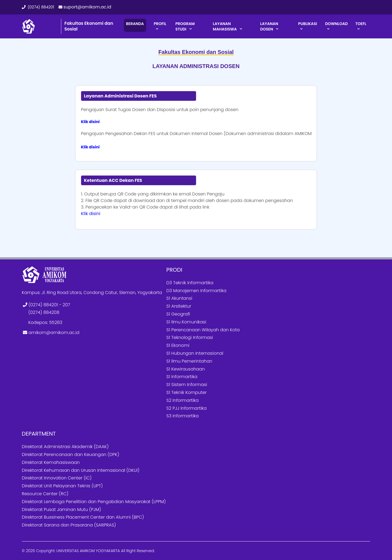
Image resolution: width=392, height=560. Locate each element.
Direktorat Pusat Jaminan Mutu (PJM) (61, 509)
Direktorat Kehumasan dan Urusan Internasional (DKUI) (81, 470)
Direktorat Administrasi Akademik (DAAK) (65, 447)
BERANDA (135, 24)
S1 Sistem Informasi (187, 385)
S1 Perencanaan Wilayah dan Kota (203, 330)
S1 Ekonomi (178, 345)
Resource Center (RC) (45, 494)
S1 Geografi (178, 314)
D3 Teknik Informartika (190, 283)
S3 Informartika (183, 416)
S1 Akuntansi (179, 298)
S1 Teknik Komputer (186, 392)
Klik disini (90, 122)
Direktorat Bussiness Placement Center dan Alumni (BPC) (83, 517)
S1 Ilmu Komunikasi (186, 322)
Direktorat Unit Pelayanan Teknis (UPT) (62, 486)
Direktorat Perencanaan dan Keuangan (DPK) (71, 455)
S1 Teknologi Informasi (190, 337)
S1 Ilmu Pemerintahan (189, 361)
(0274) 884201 (38, 7)
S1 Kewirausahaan (186, 369)
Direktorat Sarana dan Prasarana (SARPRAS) (69, 525)
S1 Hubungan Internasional (195, 353)
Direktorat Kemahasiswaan (51, 462)
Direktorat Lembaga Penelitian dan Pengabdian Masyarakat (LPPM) (94, 502)
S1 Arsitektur (179, 306)
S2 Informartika (183, 400)
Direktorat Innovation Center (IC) (57, 478)
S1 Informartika (182, 377)
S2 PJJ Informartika (186, 408)
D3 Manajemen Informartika (196, 291)
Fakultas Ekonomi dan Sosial (89, 26)
